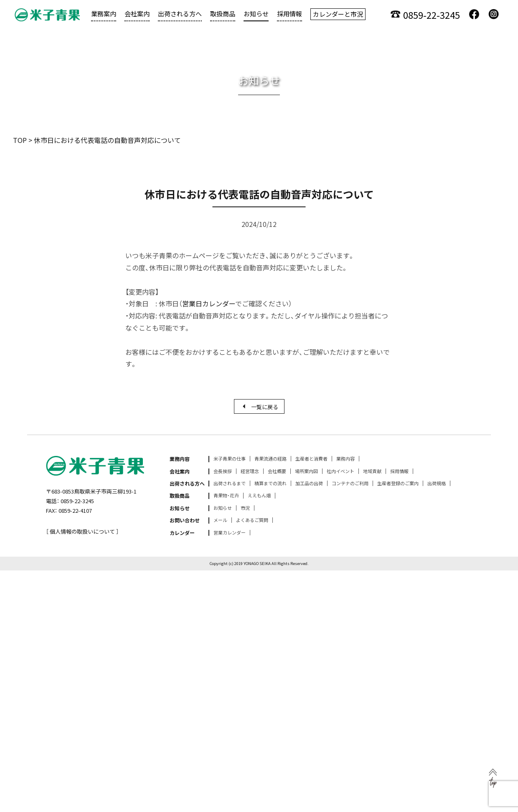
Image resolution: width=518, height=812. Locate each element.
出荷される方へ (180, 14)
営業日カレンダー (209, 303)
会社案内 (137, 14)
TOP (20, 140)
